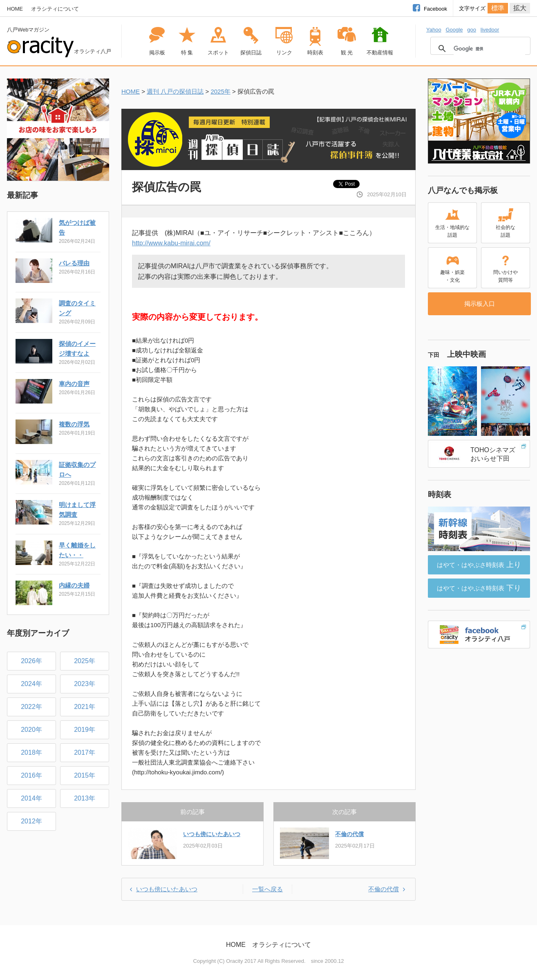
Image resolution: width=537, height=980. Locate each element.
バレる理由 (74, 263)
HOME (15, 9)
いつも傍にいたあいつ (212, 834)
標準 (498, 8)
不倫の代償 (349, 834)
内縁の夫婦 (74, 585)
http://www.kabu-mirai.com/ (171, 243)
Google (454, 30)
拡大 (520, 8)
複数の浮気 (74, 424)
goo (472, 30)
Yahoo (434, 30)
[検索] (489, 49)
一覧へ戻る (267, 889)
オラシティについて (55, 9)
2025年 (220, 91)
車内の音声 (74, 384)
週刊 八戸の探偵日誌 (175, 91)
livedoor (490, 30)
